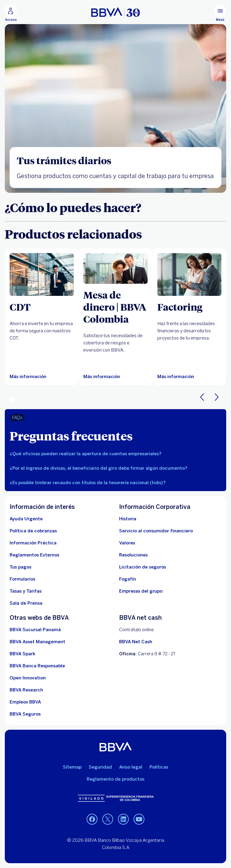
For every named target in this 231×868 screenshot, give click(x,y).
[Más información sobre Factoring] (189, 274)
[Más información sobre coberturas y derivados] (115, 268)
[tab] (115, 454)
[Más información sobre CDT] (42, 274)
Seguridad (100, 767)
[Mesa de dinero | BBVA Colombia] (115, 307)
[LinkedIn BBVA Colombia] (108, 819)
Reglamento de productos (115, 779)
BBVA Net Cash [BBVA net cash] (136, 642)
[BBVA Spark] (22, 654)
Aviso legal (131, 767)
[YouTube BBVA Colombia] (139, 819)
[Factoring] (189, 307)
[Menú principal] (220, 13)
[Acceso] (11, 13)
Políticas (159, 767)
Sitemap (72, 767)
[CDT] (42, 307)
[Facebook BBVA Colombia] (92, 819)
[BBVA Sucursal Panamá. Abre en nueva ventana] (35, 630)
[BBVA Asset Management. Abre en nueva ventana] (37, 642)
